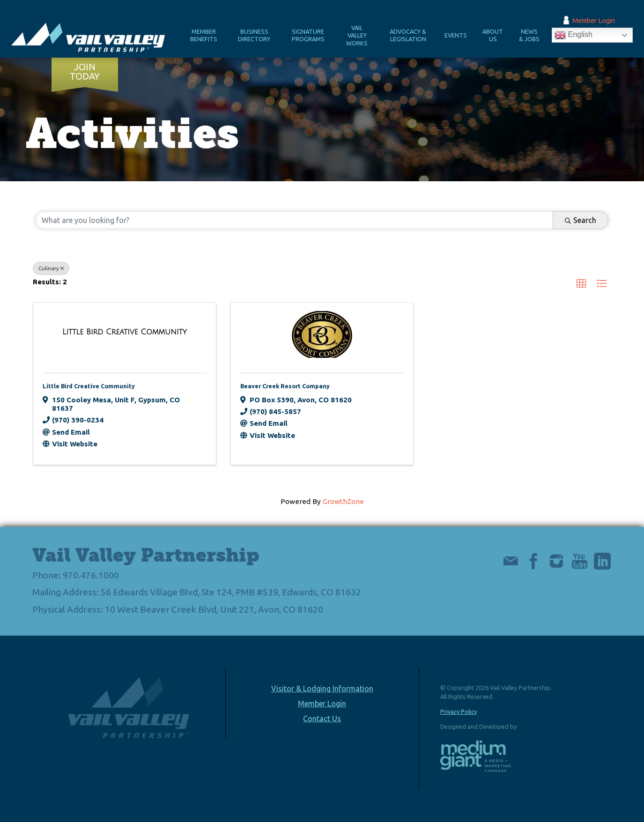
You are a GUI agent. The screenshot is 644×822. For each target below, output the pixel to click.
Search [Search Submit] (581, 220)
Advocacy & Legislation (408, 35)
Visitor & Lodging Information (322, 689)
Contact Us (322, 718)
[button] (581, 284)
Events (456, 35)
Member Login (594, 21)
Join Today (85, 72)
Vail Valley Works (357, 35)
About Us (493, 35)
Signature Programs (308, 35)
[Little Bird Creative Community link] (125, 332)
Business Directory (254, 35)
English (574, 35)
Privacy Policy (459, 711)
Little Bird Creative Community (89, 386)
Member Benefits (204, 35)
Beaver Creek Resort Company (285, 386)
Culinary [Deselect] (51, 268)
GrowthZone (343, 501)
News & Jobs (529, 35)
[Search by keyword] (294, 220)
